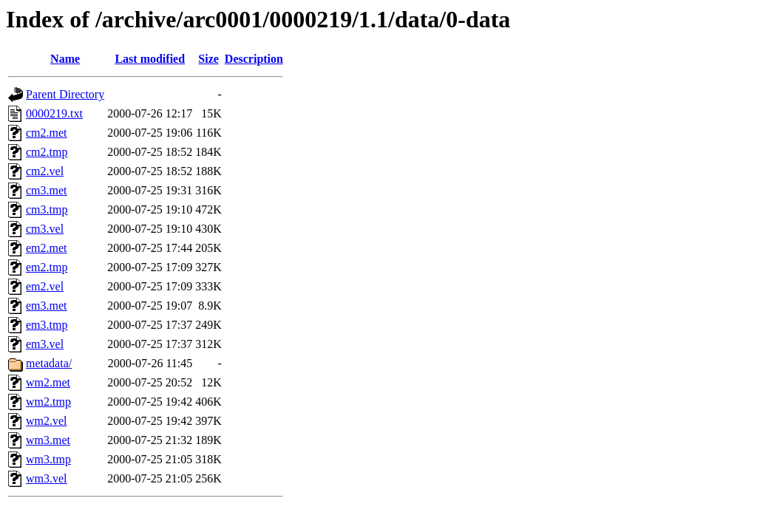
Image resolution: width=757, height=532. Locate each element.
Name (65, 59)
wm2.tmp (48, 402)
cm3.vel (45, 229)
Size (208, 59)
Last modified (150, 59)
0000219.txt (54, 113)
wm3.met (48, 440)
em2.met (47, 248)
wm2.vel (47, 421)
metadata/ (49, 363)
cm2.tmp (47, 152)
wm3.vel (47, 478)
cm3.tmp (47, 209)
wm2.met (48, 382)
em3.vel (45, 344)
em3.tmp (47, 325)
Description (254, 59)
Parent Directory (65, 94)
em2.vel (45, 286)
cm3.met (47, 190)
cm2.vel (45, 171)
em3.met (47, 306)
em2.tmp (47, 267)
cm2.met (47, 133)
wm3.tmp (48, 459)
